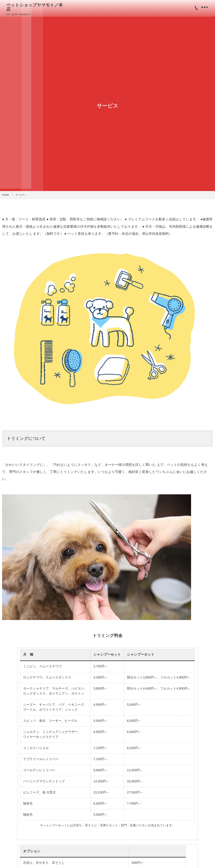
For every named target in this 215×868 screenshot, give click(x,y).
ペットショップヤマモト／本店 (37, 7)
